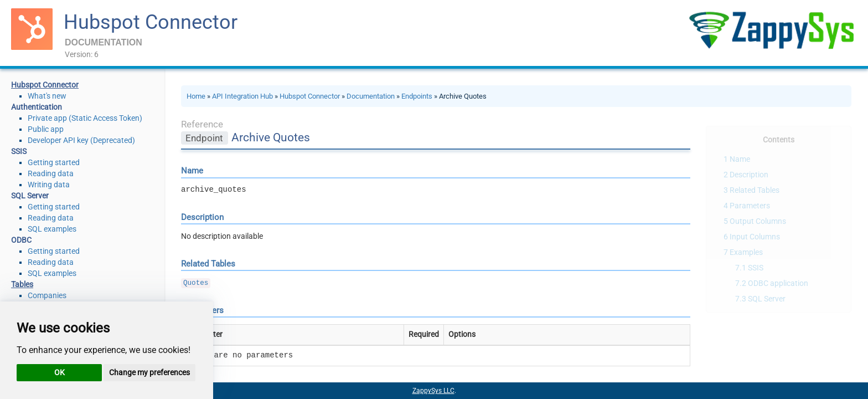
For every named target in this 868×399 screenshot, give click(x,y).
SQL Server (767, 299)
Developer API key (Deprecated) (81, 140)
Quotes (196, 283)
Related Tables (755, 190)
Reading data (51, 173)
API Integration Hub (242, 96)
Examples (746, 252)
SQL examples (52, 229)
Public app (46, 129)
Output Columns (758, 221)
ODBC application (778, 283)
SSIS (756, 268)
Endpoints (417, 96)
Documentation (371, 96)
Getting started (54, 162)
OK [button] (60, 372)
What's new (47, 96)
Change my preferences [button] (149, 372)
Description (749, 175)
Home (196, 96)
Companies (47, 295)
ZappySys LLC (433, 391)
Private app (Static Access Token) (85, 118)
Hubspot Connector (151, 22)
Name (740, 159)
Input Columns (755, 237)
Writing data (49, 185)
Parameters (750, 206)
